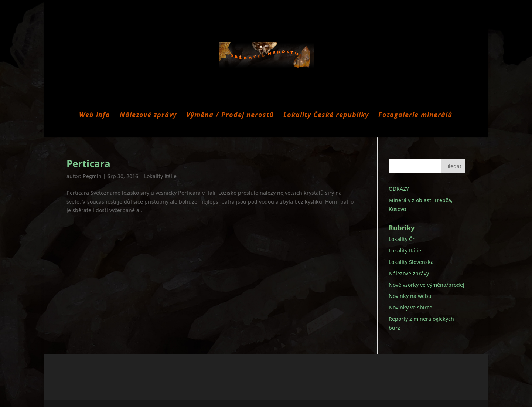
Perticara (88, 163)
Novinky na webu (410, 296)
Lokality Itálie (160, 176)
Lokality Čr (402, 239)
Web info (95, 116)
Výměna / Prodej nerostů (230, 116)
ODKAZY (399, 189)
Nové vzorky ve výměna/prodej (427, 285)
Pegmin (92, 176)
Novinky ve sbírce (410, 307)
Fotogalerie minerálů (415, 116)
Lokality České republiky (326, 116)
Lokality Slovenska (411, 262)
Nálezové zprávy (148, 116)
